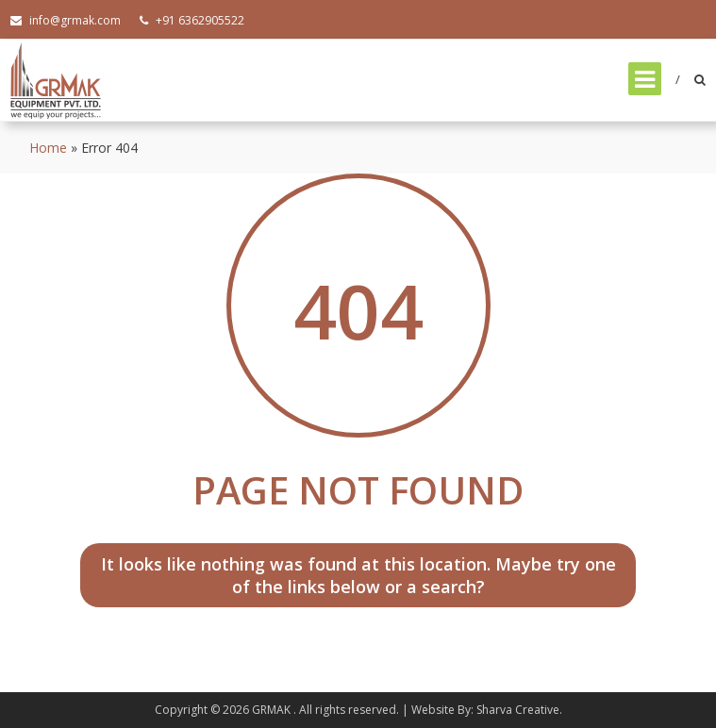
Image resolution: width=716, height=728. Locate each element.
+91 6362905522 (192, 20)
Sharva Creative (518, 710)
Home (48, 148)
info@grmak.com (66, 20)
